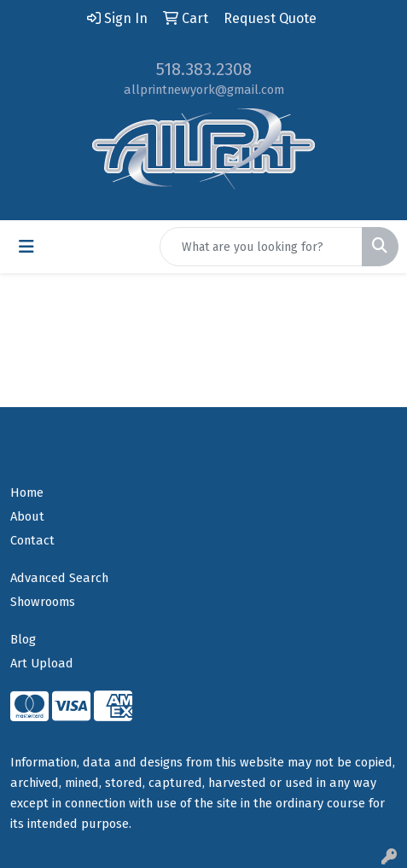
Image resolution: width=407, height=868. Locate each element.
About (27, 516)
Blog (23, 639)
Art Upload (42, 663)
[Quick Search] (261, 247)
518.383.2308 (204, 69)
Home (27, 492)
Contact (32, 540)
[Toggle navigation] (26, 247)
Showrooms (43, 602)
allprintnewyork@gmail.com (204, 90)
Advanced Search (59, 578)
